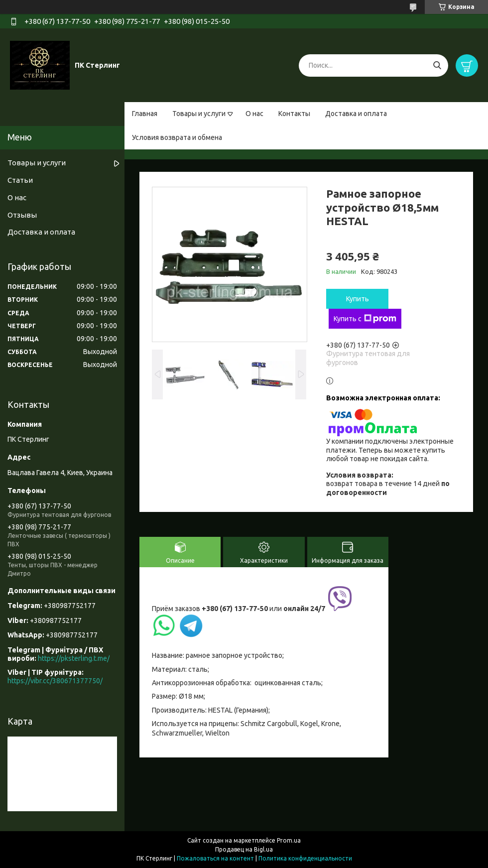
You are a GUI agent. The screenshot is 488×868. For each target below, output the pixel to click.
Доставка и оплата (356, 114)
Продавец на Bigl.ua (244, 849)
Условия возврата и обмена (177, 137)
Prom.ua (289, 840)
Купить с (365, 319)
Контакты (294, 114)
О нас (254, 114)
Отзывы (22, 215)
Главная (145, 114)
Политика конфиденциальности (305, 858)
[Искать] (437, 65)
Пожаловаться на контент (215, 858)
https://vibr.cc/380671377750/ (55, 681)
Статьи (20, 180)
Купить (358, 299)
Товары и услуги (199, 114)
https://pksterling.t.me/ (74, 658)
